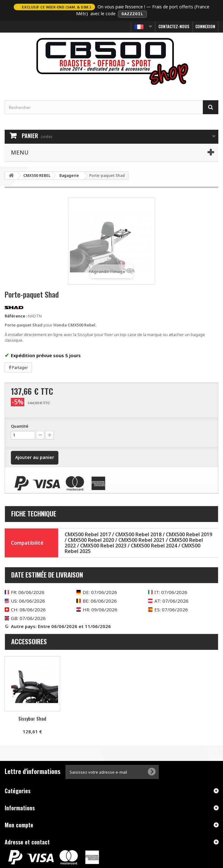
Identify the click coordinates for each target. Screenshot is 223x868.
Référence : (16, 315)
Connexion (205, 26)
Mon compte (19, 825)
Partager (18, 367)
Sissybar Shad (32, 718)
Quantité (20, 426)
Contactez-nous (174, 26)
